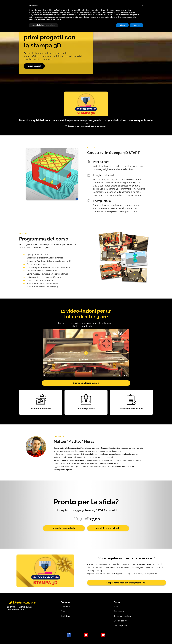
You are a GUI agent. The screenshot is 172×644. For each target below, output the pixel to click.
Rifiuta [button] (122, 25)
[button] (142, 6)
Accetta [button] (136, 25)
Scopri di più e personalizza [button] (43, 25)
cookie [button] (58, 19)
